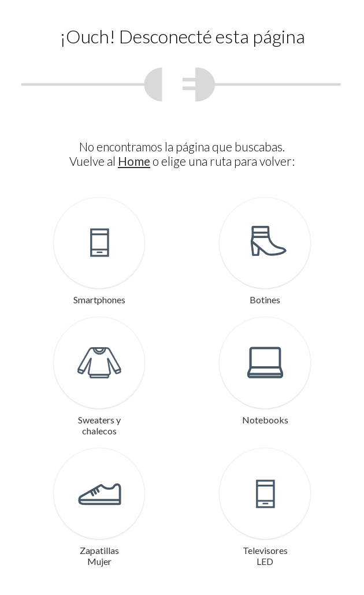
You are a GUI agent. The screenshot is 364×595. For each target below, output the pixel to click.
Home (134, 161)
